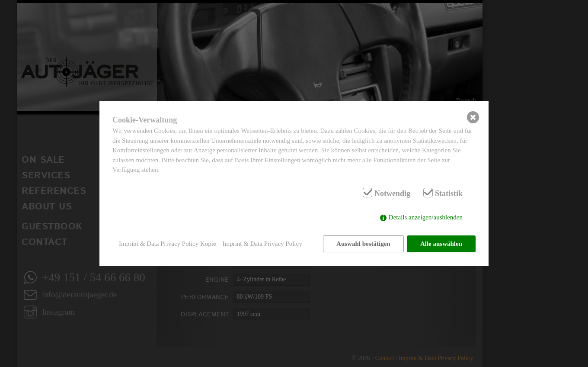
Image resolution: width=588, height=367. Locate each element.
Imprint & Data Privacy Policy (262, 244)
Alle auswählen (441, 244)
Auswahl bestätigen (363, 244)
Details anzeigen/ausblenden (426, 217)
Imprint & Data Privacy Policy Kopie (168, 244)
